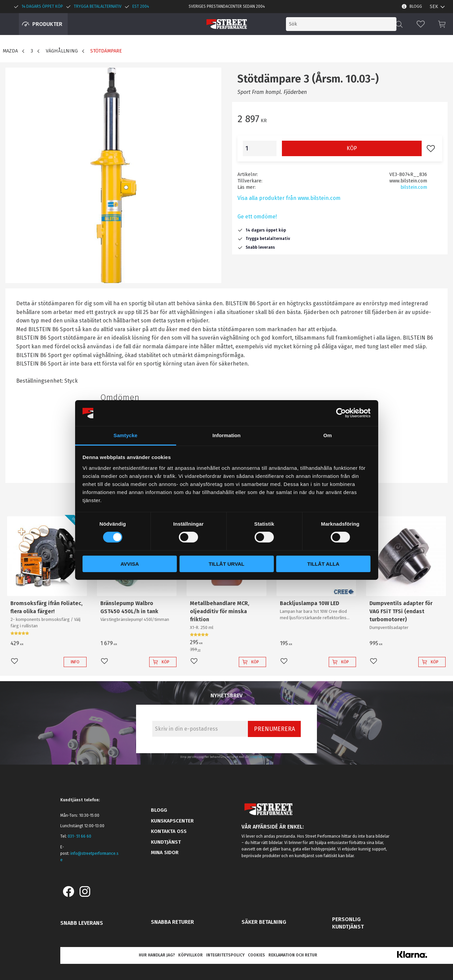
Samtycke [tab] (125, 435)
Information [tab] (227, 435)
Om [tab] (328, 435)
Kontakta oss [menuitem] (169, 831)
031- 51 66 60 (79, 836)
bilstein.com (414, 187)
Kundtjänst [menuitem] (166, 842)
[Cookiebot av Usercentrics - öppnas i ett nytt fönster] (341, 413)
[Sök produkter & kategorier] (341, 24)
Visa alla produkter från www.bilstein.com (289, 198)
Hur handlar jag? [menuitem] (157, 955)
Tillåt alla (323, 564)
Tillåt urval (226, 564)
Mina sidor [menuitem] (165, 852)
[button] (421, 24)
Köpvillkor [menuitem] (190, 955)
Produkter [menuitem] (47, 24)
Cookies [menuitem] (256, 955)
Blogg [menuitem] (416, 6)
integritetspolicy (261, 757)
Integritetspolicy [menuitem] (225, 955)
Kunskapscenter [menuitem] (172, 821)
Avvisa (130, 564)
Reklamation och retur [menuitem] (293, 955)
